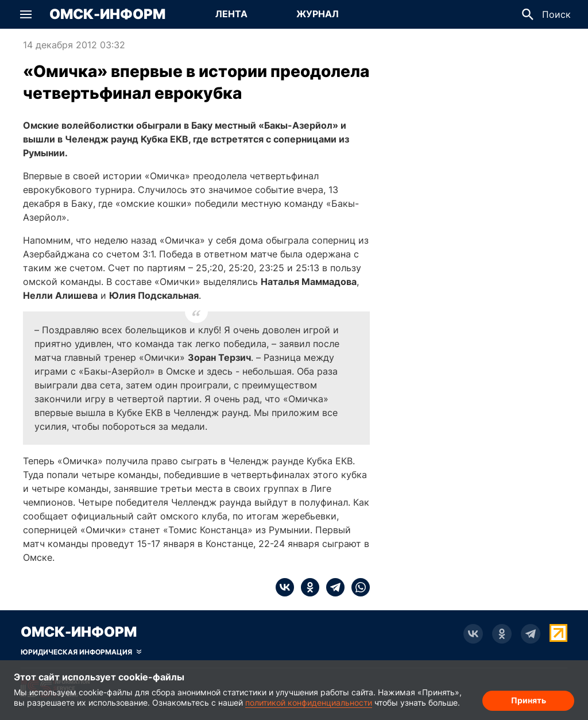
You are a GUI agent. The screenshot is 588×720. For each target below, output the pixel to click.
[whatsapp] (357, 587)
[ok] (307, 587)
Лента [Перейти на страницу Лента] (231, 14)
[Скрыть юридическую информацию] (81, 652)
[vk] (285, 587)
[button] (26, 14)
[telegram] (332, 587)
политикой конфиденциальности (309, 702)
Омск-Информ (107, 14)
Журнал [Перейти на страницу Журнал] (318, 14)
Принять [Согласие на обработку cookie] (529, 700)
